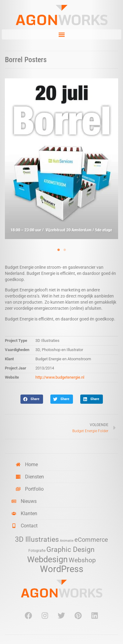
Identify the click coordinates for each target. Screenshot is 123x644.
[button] (61, 34)
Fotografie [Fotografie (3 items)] (37, 550)
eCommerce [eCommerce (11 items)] (91, 540)
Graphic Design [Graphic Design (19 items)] (71, 550)
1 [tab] (59, 250)
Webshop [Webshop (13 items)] (82, 560)
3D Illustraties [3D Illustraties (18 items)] (37, 539)
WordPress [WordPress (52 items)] (62, 569)
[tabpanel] (61, 159)
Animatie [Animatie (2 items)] (67, 541)
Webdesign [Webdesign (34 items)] (47, 559)
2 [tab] (65, 250)
